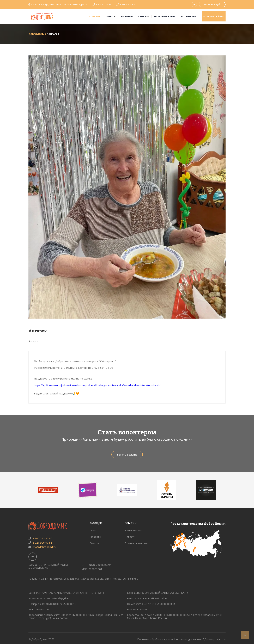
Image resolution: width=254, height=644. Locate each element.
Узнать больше (127, 455)
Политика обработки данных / (156, 639)
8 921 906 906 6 (127, 5)
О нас (110, 16)
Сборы (142, 16)
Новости (130, 537)
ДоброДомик (37, 34)
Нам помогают (165, 16)
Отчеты (95, 543)
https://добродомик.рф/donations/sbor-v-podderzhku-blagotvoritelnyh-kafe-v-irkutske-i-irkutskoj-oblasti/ (97, 385)
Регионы (127, 16)
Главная (95, 16)
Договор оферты (215, 639)
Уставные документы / (190, 639)
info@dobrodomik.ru (42, 547)
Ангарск (54, 34)
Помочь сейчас (214, 16)
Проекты (95, 537)
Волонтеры (189, 16)
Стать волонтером (136, 543)
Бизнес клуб (212, 4)
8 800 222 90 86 (104, 5)
